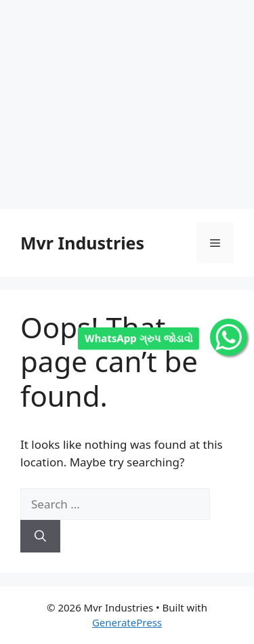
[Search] (40, 536)
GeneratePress (127, 622)
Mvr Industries (82, 243)
